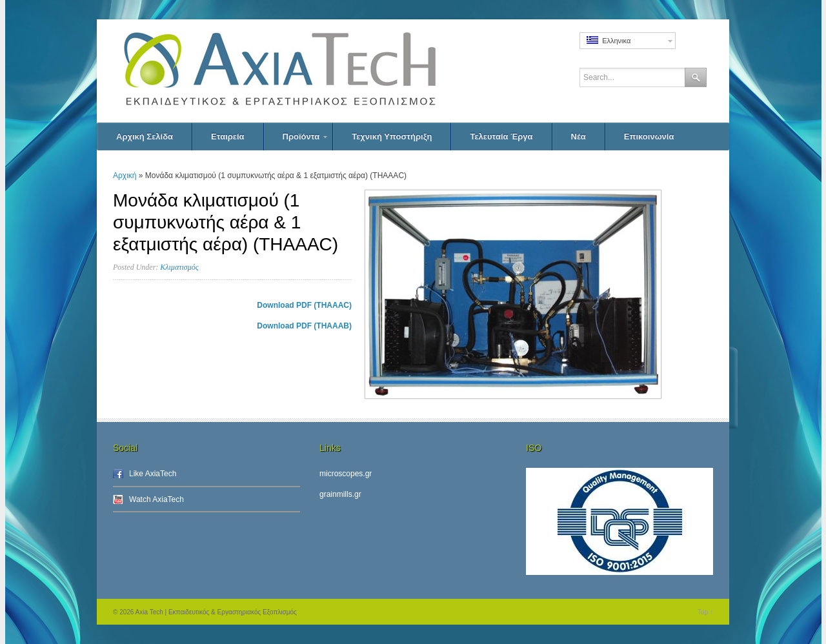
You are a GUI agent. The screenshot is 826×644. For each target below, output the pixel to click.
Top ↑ (705, 612)
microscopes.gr (346, 474)
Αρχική (125, 176)
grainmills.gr (340, 494)
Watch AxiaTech (156, 499)
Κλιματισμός (179, 267)
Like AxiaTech (153, 474)
